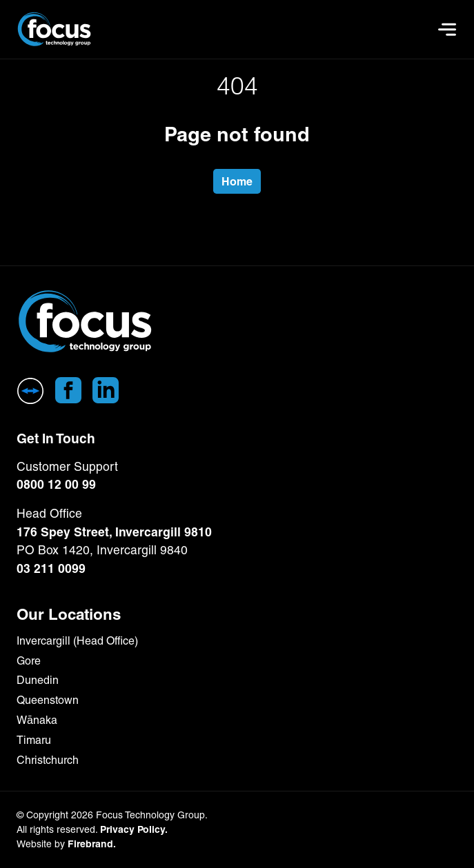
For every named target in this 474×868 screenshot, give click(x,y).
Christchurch (48, 760)
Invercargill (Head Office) (77, 641)
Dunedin (38, 680)
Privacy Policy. (134, 829)
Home (237, 181)
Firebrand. (92, 844)
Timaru (34, 740)
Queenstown (48, 700)
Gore (29, 661)
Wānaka (37, 720)
